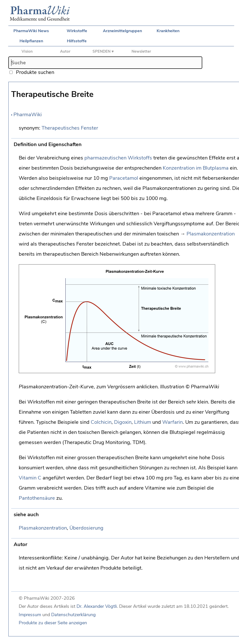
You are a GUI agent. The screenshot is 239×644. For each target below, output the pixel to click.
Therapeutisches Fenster (70, 128)
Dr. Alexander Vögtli (97, 606)
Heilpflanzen (31, 41)
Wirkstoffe (77, 31)
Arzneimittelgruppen (122, 31)
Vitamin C (30, 478)
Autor (65, 51)
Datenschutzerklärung (73, 615)
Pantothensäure (37, 498)
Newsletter (141, 51)
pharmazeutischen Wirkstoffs (118, 158)
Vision (27, 51)
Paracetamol (124, 178)
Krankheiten (168, 31)
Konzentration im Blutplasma (196, 168)
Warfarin (172, 422)
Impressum (30, 615)
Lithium (143, 422)
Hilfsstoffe (77, 41)
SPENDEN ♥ (103, 51)
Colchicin (101, 422)
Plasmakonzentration (211, 234)
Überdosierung (86, 528)
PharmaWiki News (31, 31)
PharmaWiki (28, 115)
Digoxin (123, 422)
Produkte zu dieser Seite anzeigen (53, 623)
